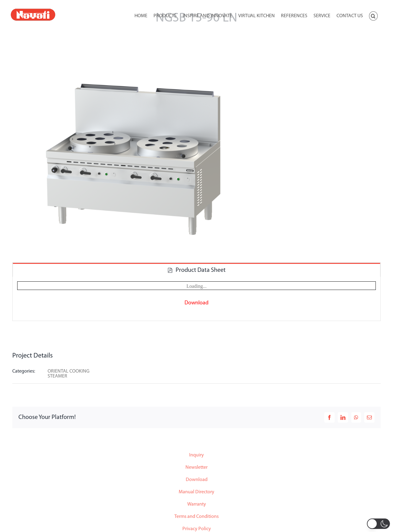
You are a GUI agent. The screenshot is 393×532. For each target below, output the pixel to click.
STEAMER (57, 376)
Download (197, 480)
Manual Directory (196, 492)
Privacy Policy (197, 529)
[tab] (196, 270)
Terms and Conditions (196, 517)
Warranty (197, 504)
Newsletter (196, 467)
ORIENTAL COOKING (68, 371)
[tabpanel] (196, 299)
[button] (373, 15)
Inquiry (196, 455)
